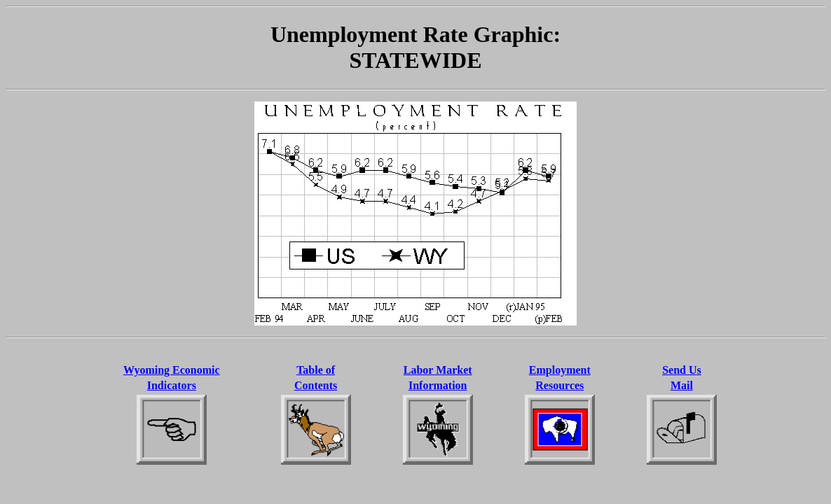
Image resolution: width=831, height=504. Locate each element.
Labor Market (438, 370)
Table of (316, 370)
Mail (682, 385)
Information (438, 385)
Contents (316, 385)
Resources (559, 385)
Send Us (682, 370)
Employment (560, 370)
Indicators (172, 385)
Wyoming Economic (172, 370)
